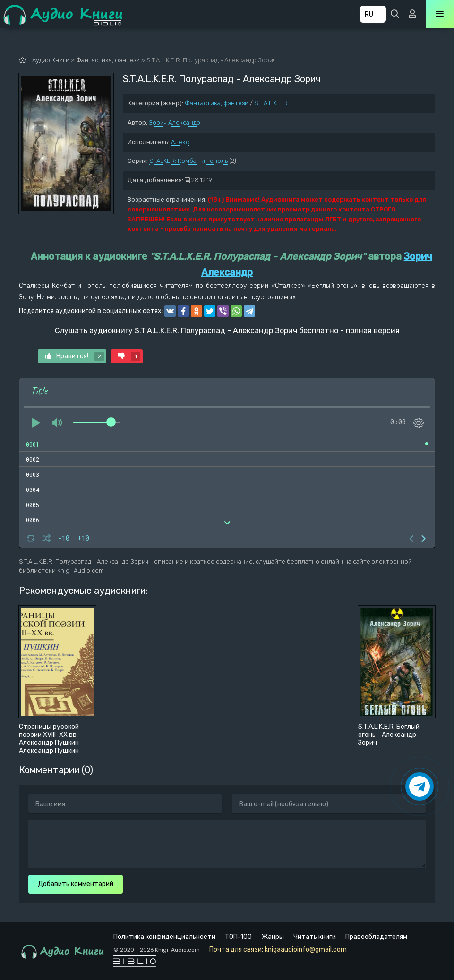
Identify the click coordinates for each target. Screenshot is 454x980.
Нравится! (74, 356)
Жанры (273, 937)
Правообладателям (376, 937)
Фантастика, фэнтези (217, 103)
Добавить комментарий (76, 884)
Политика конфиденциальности (164, 937)
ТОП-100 (238, 937)
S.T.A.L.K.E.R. (272, 103)
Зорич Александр (175, 122)
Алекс (180, 142)
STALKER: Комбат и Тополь (188, 161)
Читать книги (315, 937)
